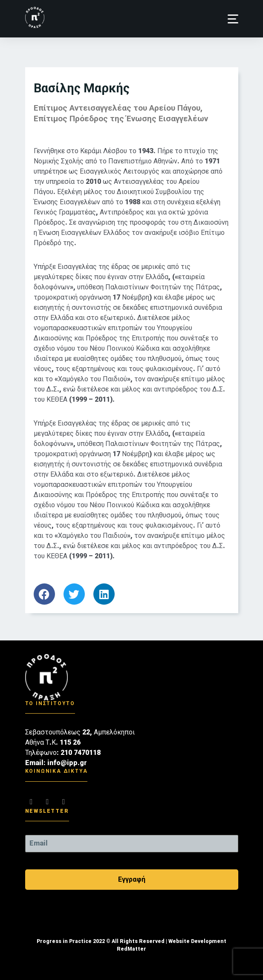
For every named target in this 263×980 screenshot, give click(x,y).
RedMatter (131, 949)
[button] (233, 19)
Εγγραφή (132, 879)
